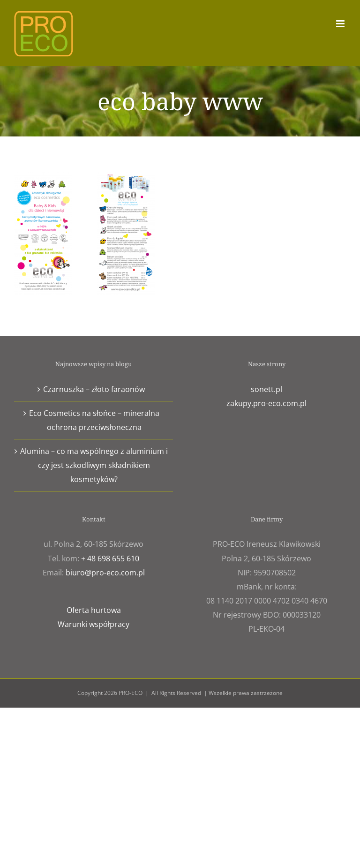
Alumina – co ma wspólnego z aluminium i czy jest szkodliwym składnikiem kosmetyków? (94, 465)
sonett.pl (266, 389)
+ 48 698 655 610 (110, 559)
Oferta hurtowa (94, 610)
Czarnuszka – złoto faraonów (94, 389)
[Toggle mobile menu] (341, 24)
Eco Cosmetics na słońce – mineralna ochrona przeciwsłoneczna (94, 420)
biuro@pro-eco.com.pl (105, 573)
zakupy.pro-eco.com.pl (266, 403)
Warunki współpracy (94, 624)
